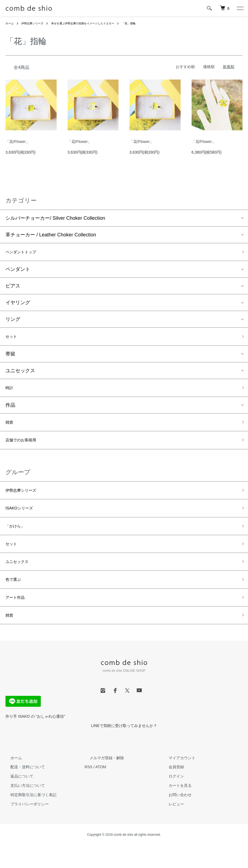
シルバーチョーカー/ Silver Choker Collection (55, 218)
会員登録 (171, 789)
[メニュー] (240, 8)
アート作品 (18, 617)
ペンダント (18, 271)
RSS (89, 789)
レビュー (171, 826)
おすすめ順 (185, 67)
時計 (10, 392)
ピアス (13, 288)
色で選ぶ (15, 597)
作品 (10, 410)
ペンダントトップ (25, 253)
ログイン (171, 799)
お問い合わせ (175, 817)
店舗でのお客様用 (25, 448)
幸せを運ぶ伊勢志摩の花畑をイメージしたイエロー (95, 23)
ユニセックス (20, 374)
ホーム (10, 23)
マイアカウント (177, 780)
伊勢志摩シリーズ (36, 23)
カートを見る (175, 808)
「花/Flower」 (18, 142)
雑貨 (10, 428)
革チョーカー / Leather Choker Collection (51, 235)
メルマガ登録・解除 (102, 780)
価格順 (209, 67)
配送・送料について (23, 789)
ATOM (101, 789)
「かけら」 (18, 539)
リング (13, 321)
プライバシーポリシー (25, 826)
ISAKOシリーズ (23, 519)
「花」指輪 (149, 23)
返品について (17, 799)
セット (13, 339)
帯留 (10, 357)
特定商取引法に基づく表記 (28, 817)
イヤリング (18, 304)
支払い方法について (23, 808)
